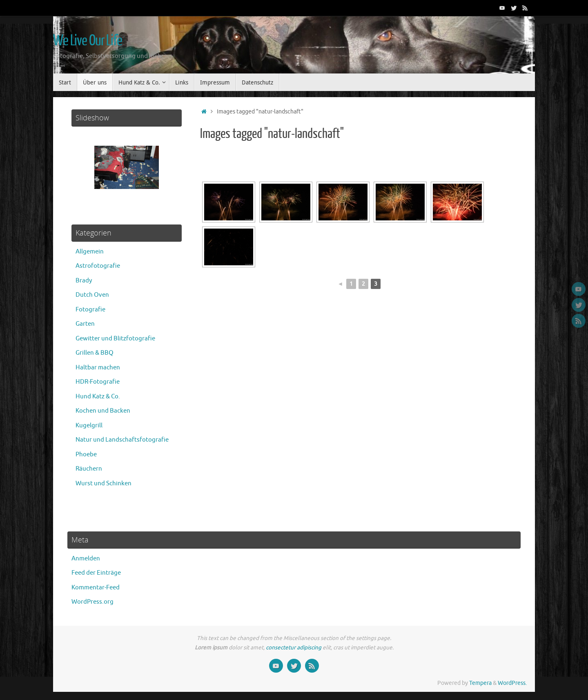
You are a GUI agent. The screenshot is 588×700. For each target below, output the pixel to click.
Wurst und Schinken (104, 483)
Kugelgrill (89, 426)
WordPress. (512, 683)
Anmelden (86, 559)
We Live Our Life (88, 41)
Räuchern (89, 469)
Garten (85, 324)
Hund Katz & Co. (98, 397)
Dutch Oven (92, 295)
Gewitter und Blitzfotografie (115, 339)
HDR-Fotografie (98, 382)
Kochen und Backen (103, 411)
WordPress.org (92, 602)
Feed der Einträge (96, 573)
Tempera (480, 683)
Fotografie (90, 310)
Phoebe (86, 454)
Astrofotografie (98, 266)
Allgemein (90, 252)
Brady (84, 281)
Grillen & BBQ (95, 353)
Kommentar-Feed (96, 588)
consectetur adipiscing (294, 648)
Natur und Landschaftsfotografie (122, 440)
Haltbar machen (98, 368)
